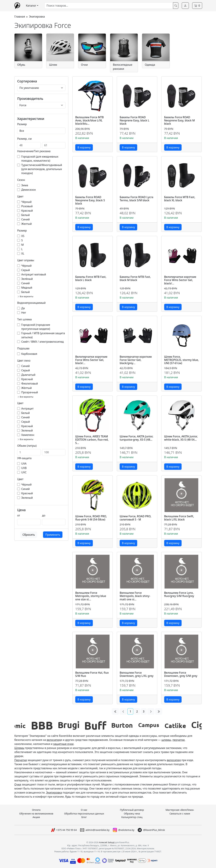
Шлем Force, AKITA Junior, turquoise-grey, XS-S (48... (136, 438)
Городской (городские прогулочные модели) (36, 327)
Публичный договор (132, 810)
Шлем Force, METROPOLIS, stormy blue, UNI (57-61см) (181, 360)
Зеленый (27, 430)
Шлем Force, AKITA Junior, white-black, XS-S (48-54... (181, 438)
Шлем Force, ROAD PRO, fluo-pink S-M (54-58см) (91, 518)
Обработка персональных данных (84, 814)
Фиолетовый (30, 384)
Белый (25, 215)
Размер (22, 124)
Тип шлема (24, 319)
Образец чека (132, 814)
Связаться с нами (180, 814)
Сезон (21, 180)
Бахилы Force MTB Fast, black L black (91, 279)
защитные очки (63, 744)
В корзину (84, 147)
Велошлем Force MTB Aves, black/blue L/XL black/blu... (90, 121)
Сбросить (29, 535)
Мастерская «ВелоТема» (180, 810)
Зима (25, 185)
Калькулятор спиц (132, 817)
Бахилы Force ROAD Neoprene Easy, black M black (180, 121)
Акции (36, 817)
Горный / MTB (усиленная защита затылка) (43, 335)
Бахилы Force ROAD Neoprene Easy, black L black (134, 121)
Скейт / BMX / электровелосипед (42, 342)
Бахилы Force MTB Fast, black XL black (180, 199)
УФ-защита (24, 458)
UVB (24, 468)
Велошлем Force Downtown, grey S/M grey (181, 674)
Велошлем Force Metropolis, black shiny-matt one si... (135, 596)
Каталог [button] (31, 6)
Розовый (27, 206)
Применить (53, 535)
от (19, 515)
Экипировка (37, 17)
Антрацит (27, 409)
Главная (20, 17)
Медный (27, 288)
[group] (28, 726)
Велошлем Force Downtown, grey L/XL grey (137, 674)
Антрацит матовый (34, 274)
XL (23, 253)
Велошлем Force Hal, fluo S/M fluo (92, 674)
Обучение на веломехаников (36, 814)
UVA (24, 464)
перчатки (179, 740)
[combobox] (109, 6)
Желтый (26, 224)
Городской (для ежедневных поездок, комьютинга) (40, 159)
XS (23, 236)
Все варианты (25, 296)
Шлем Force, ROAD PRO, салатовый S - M (135, 518)
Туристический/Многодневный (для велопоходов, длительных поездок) (42, 169)
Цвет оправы (26, 260)
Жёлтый (26, 388)
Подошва (23, 348)
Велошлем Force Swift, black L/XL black (179, 518)
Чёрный (26, 202)
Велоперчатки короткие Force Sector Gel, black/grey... (136, 360)
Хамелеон (28, 435)
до (44, 515)
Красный (27, 211)
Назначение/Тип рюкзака (34, 151)
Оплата (36, 810)
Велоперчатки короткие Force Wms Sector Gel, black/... (180, 280)
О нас (84, 810)
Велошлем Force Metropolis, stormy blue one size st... (91, 596)
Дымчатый (28, 375)
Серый (26, 270)
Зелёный (27, 279)
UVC (24, 472)
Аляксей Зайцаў (107, 842)
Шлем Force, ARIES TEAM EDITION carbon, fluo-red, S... (92, 440)
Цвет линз (24, 361)
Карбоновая (29, 354)
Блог (84, 817)
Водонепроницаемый (31, 303)
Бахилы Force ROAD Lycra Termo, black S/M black (136, 199)
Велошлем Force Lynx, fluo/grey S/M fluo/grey (179, 595)
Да (23, 308)
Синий (25, 219)
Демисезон (29, 190)
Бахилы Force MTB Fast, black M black (135, 279)
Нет (24, 313)
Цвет (20, 196)
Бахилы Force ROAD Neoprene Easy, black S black (90, 200)
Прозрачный (30, 392)
